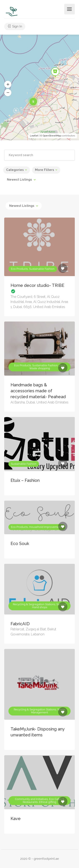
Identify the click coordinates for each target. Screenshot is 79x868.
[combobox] (21, 180)
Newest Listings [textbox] (19, 180)
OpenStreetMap (52, 136)
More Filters (45, 170)
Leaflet (34, 136)
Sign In (15, 26)
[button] (8, 84)
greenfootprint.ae (46, 859)
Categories (15, 170)
